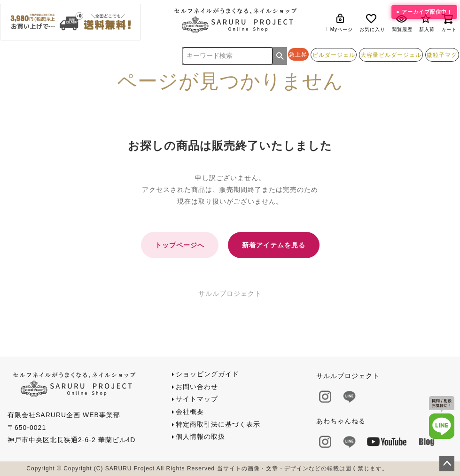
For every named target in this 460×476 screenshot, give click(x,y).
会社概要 (190, 412)
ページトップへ (447, 464)
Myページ (342, 22)
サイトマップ (197, 399)
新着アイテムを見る (274, 245)
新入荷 (427, 22)
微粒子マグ (442, 55)
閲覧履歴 (402, 22)
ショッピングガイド (207, 374)
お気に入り (372, 22)
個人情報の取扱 (200, 436)
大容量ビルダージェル (391, 55)
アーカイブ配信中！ (427, 12)
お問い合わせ (197, 387)
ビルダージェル (334, 55)
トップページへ (180, 245)
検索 (280, 56)
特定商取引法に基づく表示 (218, 424)
